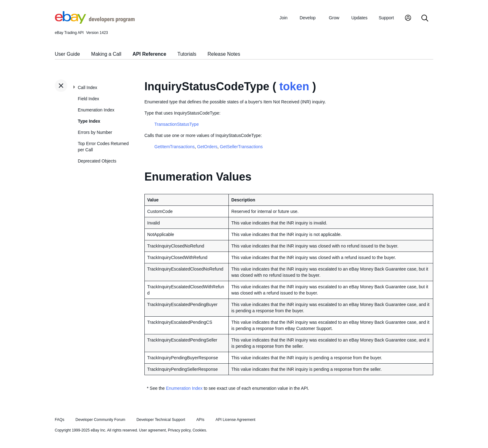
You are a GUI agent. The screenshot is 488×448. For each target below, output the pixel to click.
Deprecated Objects (97, 161)
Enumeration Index (96, 110)
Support (386, 18)
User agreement (152, 430)
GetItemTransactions (174, 147)
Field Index (88, 99)
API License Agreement (235, 420)
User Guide (67, 54)
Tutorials (187, 54)
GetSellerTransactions (241, 147)
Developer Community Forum (101, 420)
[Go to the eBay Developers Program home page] (95, 22)
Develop (308, 18)
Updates (359, 18)
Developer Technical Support (161, 420)
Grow (334, 18)
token (294, 86)
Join (284, 18)
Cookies (199, 430)
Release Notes (224, 54)
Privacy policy (179, 430)
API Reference (150, 54)
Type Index (89, 121)
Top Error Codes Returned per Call (103, 147)
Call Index (87, 87)
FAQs (60, 420)
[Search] (425, 19)
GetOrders (207, 147)
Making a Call (106, 54)
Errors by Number (95, 132)
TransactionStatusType (177, 124)
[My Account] (408, 19)
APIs (200, 420)
